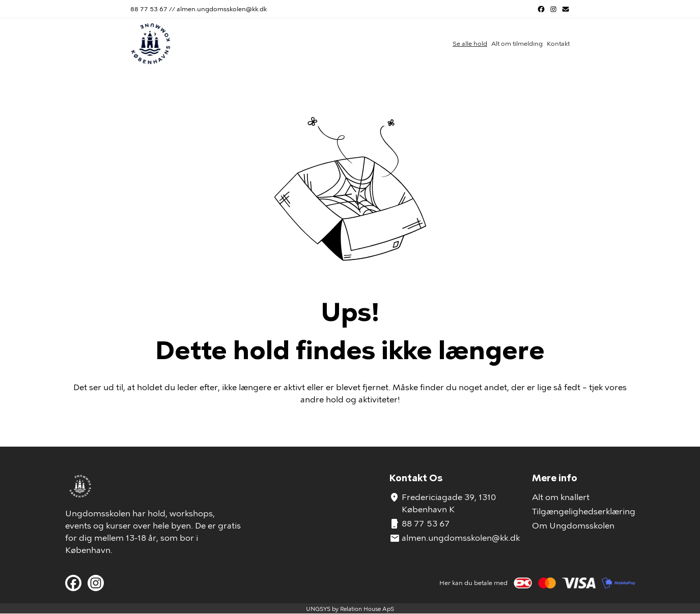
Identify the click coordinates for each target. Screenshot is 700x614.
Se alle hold (470, 44)
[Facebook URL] (541, 9)
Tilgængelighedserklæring (584, 511)
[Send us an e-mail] (566, 9)
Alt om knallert (561, 497)
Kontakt (558, 44)
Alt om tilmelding (517, 44)
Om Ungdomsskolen (573, 526)
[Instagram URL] (553, 9)
